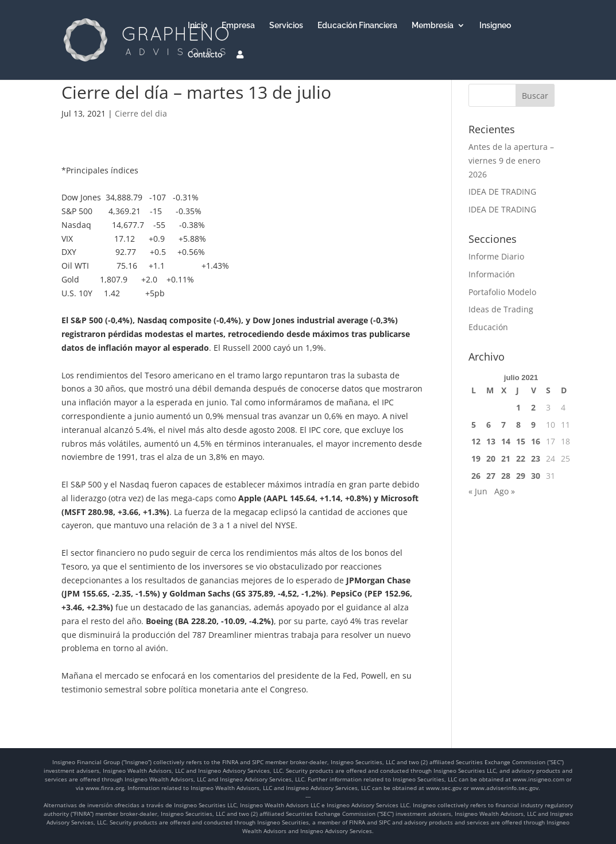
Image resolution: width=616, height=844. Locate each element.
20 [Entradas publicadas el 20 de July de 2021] (491, 458)
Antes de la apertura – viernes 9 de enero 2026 (511, 160)
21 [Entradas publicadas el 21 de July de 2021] (506, 458)
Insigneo (495, 26)
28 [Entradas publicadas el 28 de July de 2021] (506, 476)
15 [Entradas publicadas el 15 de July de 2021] (521, 441)
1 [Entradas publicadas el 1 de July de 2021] (518, 407)
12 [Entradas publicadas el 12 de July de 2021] (476, 441)
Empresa (238, 26)
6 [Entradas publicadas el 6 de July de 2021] (489, 425)
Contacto (205, 55)
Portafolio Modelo (502, 292)
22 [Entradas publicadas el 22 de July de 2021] (521, 458)
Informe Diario (496, 256)
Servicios (286, 26)
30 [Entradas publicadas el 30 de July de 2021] (536, 476)
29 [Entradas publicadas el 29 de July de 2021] (521, 476)
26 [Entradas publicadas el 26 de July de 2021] (476, 476)
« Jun (478, 491)
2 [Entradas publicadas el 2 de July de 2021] (533, 407)
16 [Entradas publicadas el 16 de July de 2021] (536, 441)
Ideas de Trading (501, 309)
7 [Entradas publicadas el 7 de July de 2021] (503, 425)
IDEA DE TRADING (502, 191)
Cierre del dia (141, 113)
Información (492, 274)
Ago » (505, 491)
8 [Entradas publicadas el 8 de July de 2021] (518, 425)
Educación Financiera (357, 26)
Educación (488, 327)
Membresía (433, 26)
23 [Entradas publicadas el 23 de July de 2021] (536, 458)
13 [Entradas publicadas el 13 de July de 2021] (491, 441)
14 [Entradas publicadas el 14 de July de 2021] (506, 441)
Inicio (197, 26)
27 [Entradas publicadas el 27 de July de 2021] (491, 476)
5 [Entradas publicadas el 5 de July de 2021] (474, 425)
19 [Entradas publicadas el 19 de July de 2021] (476, 458)
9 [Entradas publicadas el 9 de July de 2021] (533, 425)
